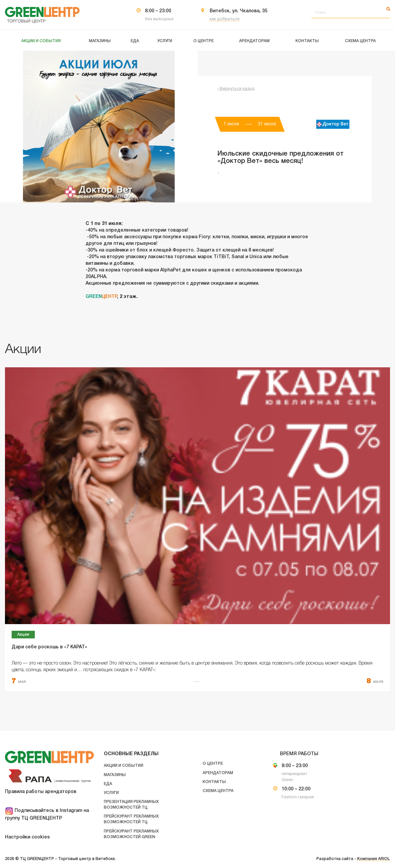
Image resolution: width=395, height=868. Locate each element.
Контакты (214, 782)
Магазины (115, 775)
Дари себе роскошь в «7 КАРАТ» (49, 647)
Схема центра (218, 791)
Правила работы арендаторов (41, 792)
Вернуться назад (236, 89)
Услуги (111, 793)
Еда (108, 784)
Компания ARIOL (374, 859)
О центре (213, 764)
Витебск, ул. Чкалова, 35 (238, 11)
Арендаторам (218, 773)
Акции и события (124, 766)
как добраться (225, 19)
